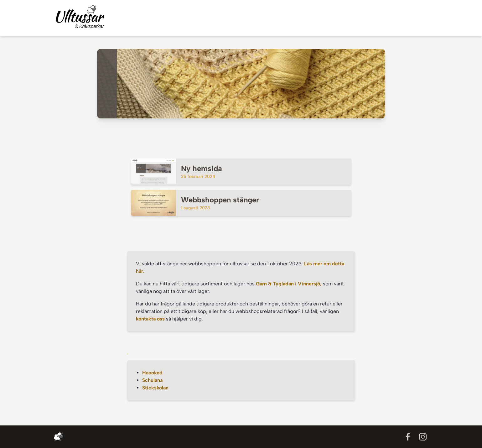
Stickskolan (155, 388)
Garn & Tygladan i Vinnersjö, (289, 284)
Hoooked (152, 373)
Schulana (152, 380)
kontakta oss (150, 319)
